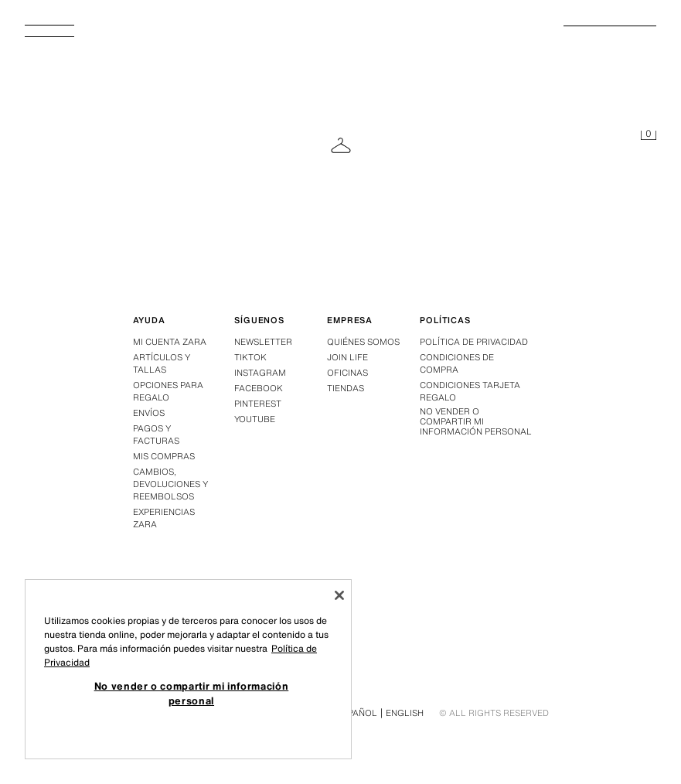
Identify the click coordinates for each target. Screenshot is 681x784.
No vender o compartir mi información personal (476, 422)
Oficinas (347, 373)
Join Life (347, 357)
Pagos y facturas (156, 435)
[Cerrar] (339, 595)
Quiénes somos (363, 342)
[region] (188, 669)
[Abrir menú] (56, 36)
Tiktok (250, 357)
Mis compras (164, 456)
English (405, 713)
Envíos (149, 413)
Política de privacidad (474, 342)
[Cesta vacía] (649, 136)
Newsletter (263, 342)
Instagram (260, 373)
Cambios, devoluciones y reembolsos (170, 484)
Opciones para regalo (168, 391)
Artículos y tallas (162, 363)
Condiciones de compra (457, 363)
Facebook (259, 388)
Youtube (255, 419)
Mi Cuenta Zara (170, 342)
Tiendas (346, 388)
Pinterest (258, 404)
